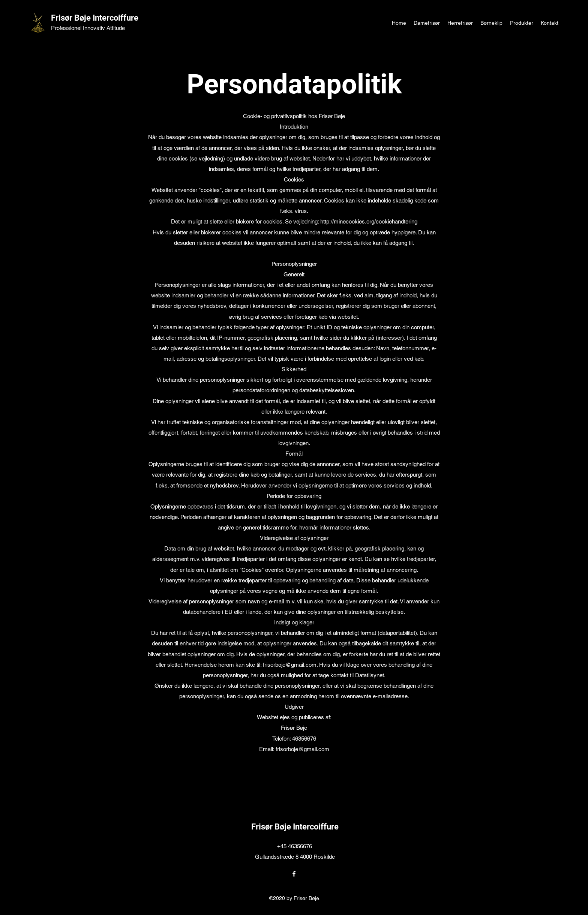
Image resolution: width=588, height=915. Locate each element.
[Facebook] (294, 874)
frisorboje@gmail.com (290, 665)
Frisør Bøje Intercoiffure (95, 18)
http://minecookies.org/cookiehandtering (369, 221)
